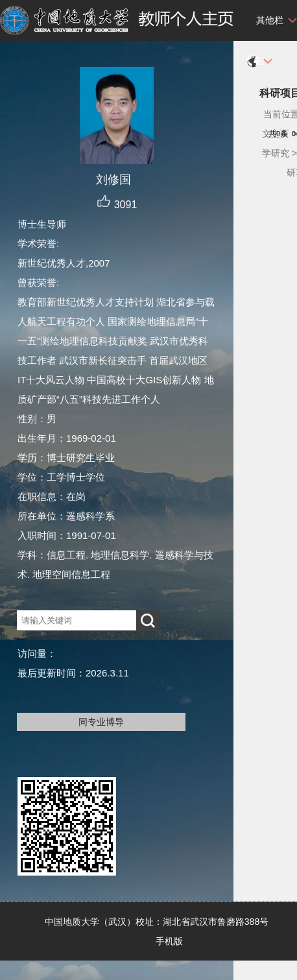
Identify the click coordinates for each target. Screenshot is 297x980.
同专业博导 (101, 722)
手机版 (169, 941)
